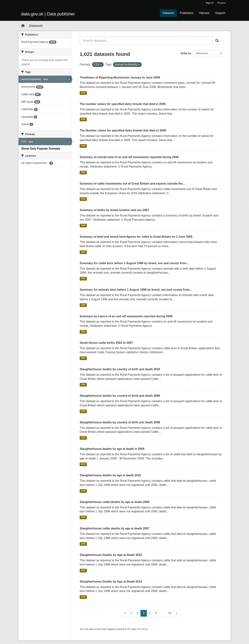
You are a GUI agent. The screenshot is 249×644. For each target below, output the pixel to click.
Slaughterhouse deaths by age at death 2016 (110, 475)
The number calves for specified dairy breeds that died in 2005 (123, 104)
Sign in (210, 3)
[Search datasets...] (146, 41)
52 (170, 613)
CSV (83, 93)
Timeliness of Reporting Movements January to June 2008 (120, 78)
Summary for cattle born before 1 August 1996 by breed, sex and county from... (134, 263)
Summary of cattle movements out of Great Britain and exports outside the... (132, 184)
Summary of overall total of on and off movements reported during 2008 (129, 157)
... (163, 613)
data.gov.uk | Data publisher (48, 14)
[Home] (23, 26)
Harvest (204, 13)
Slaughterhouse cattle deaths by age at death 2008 (115, 502)
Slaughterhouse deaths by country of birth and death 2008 (120, 422)
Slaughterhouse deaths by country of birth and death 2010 (120, 369)
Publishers (187, 13)
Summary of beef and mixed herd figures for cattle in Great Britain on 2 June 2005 (136, 237)
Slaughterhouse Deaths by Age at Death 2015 (111, 555)
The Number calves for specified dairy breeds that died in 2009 (123, 130)
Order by (186, 53)
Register (222, 3)
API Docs (142, 629)
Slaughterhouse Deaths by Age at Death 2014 (111, 582)
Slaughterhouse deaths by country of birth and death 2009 (120, 396)
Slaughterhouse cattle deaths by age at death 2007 (115, 528)
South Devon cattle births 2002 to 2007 (106, 343)
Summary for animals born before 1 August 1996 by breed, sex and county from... (136, 290)
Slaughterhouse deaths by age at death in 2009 (112, 449)
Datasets (168, 13)
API (129, 629)
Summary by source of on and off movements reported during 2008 (126, 316)
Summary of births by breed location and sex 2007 (114, 210)
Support (220, 13)
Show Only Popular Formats (41, 149)
